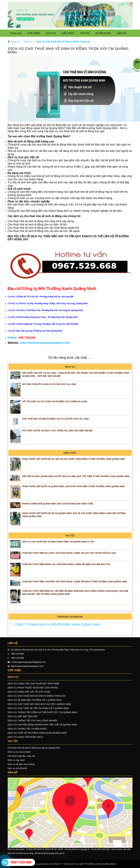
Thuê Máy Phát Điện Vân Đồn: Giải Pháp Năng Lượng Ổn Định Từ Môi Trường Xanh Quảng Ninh (75, 582)
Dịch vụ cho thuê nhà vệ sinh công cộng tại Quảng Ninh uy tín (58, 542)
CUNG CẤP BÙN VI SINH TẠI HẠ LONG (45, 849)
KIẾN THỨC (68, 33)
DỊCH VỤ (51, 33)
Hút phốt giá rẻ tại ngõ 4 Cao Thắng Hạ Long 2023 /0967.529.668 (57, 431)
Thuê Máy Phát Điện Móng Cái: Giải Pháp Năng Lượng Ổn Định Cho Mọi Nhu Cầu (66, 564)
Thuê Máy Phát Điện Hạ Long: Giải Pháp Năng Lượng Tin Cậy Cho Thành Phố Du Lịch (69, 553)
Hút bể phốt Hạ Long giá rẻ (77, 849)
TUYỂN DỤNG (103, 33)
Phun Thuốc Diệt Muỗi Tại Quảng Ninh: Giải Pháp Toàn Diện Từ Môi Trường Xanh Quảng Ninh (74, 486)
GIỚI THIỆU (34, 33)
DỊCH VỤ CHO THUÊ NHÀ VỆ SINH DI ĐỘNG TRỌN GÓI (63, 42)
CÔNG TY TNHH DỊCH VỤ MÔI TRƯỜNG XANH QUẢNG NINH (57, 625)
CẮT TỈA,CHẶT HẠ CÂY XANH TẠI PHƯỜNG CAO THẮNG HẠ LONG (55, 402)
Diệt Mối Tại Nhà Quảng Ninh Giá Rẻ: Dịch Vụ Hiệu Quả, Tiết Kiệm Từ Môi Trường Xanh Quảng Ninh (76, 476)
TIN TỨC (85, 33)
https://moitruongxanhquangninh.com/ (45, 343)
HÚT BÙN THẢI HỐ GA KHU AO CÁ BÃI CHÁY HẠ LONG (49, 384)
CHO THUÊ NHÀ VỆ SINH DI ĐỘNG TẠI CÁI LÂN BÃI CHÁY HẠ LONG (56, 419)
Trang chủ (16, 33)
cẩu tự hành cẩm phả (121, 849)
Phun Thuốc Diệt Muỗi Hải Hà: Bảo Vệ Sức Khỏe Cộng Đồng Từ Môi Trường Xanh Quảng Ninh (74, 459)
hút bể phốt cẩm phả (100, 849)
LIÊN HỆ (121, 33)
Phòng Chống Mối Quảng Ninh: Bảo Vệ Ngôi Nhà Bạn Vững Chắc (58, 504)
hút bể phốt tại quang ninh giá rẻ (49, 853)
